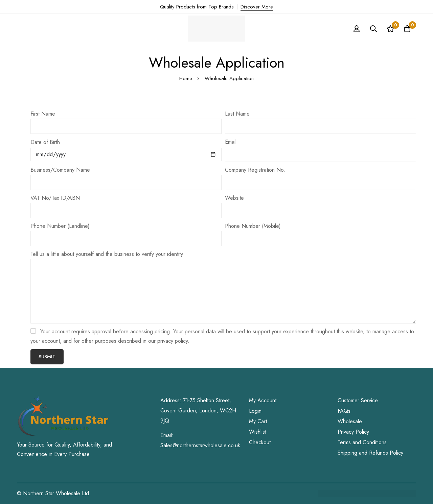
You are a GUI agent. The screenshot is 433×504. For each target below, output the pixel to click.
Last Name (237, 114)
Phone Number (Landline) (60, 226)
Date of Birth (45, 142)
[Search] (373, 29)
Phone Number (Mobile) (253, 226)
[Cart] (407, 29)
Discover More (257, 7)
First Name (43, 114)
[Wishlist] (390, 29)
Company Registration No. (255, 170)
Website (234, 198)
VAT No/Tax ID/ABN (55, 198)
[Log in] (357, 29)
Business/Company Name (60, 170)
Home (186, 78)
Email (231, 142)
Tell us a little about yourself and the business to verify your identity (107, 254)
